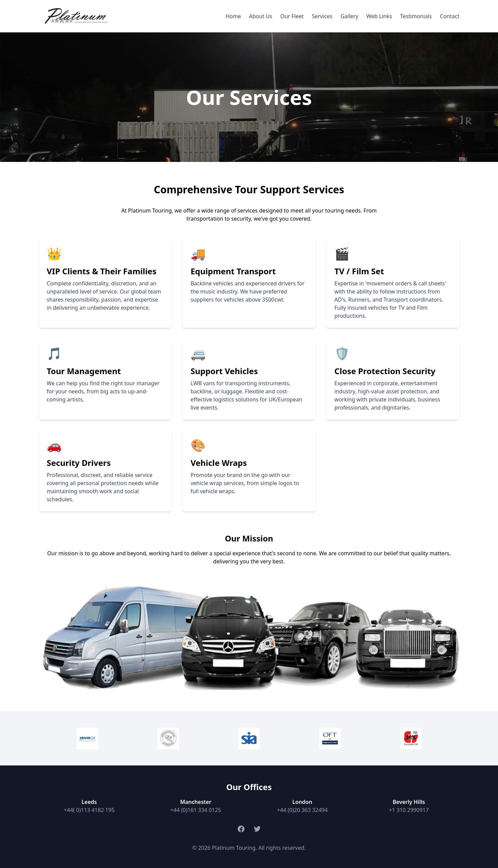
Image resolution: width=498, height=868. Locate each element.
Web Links (379, 16)
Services (322, 16)
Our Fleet (292, 16)
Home (233, 16)
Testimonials (416, 16)
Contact (450, 16)
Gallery (349, 16)
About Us (261, 16)
